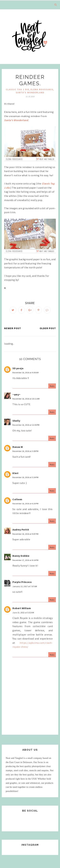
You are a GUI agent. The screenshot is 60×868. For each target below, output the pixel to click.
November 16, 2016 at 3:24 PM (25, 477)
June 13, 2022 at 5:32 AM (23, 613)
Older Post (48, 328)
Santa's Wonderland (30, 92)
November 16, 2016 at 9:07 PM (25, 534)
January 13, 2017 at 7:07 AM (25, 586)
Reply (52, 386)
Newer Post (13, 328)
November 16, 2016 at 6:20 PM (25, 504)
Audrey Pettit (21, 530)
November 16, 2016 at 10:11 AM (26, 399)
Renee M (18, 447)
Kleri (15, 473)
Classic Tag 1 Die (18, 89)
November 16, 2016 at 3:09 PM (25, 451)
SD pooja (18, 368)
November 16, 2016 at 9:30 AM (26, 372)
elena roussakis (42, 89)
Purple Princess (22, 582)
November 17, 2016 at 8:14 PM (25, 560)
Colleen (17, 499)
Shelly (16, 421)
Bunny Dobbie (21, 556)
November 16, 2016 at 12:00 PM (26, 425)
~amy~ (16, 394)
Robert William (22, 608)
